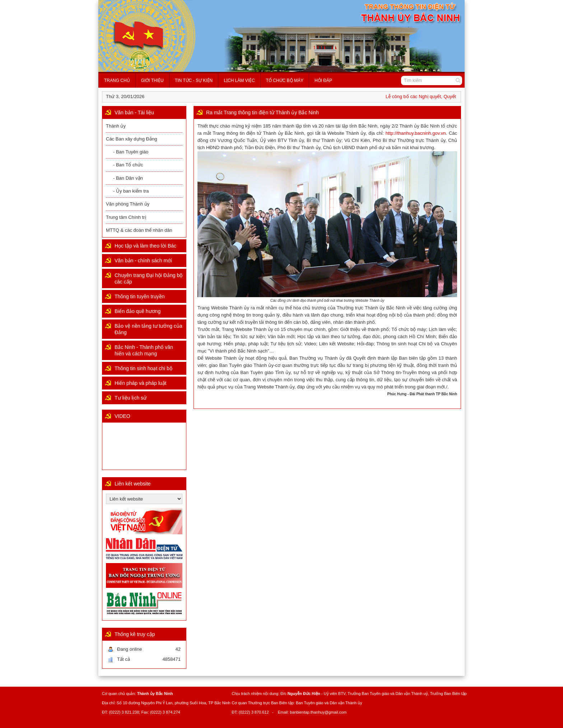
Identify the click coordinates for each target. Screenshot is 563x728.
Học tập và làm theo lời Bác (145, 246)
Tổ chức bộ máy (285, 80)
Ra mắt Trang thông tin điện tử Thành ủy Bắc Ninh (262, 112)
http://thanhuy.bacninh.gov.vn (416, 133)
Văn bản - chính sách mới (143, 261)
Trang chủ (117, 80)
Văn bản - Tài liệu (134, 112)
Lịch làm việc (239, 80)
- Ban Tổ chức (128, 165)
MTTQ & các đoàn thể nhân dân (139, 230)
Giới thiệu (152, 80)
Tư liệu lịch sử (131, 398)
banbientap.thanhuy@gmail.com (318, 712)
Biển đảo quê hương (138, 311)
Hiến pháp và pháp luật (140, 383)
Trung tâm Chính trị (126, 217)
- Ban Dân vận (128, 178)
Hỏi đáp (323, 80)
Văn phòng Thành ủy (128, 204)
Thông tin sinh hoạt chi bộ (143, 368)
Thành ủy (116, 126)
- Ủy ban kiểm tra (131, 191)
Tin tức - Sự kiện (194, 80)
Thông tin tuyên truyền (140, 296)
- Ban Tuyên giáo (131, 152)
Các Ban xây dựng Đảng (131, 139)
